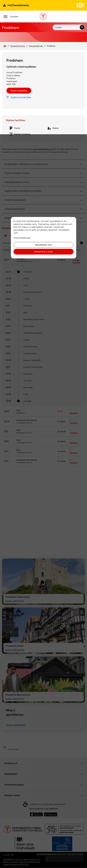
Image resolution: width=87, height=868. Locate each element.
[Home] (5, 46)
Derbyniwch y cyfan (43, 252)
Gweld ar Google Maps (21, 97)
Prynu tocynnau (19, 91)
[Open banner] (80, 5)
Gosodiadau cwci (43, 245)
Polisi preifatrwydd (22, 238)
